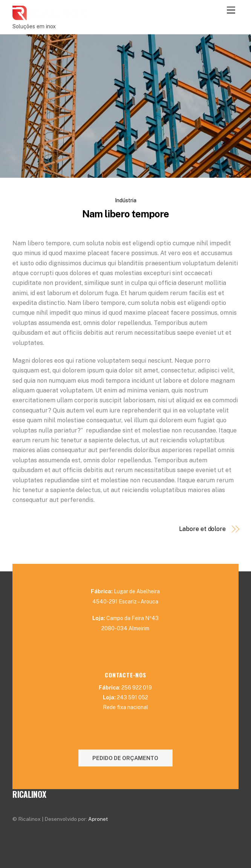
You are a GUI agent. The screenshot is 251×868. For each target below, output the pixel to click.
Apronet (98, 819)
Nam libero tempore (125, 214)
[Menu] (231, 10)
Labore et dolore (202, 529)
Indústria (126, 200)
